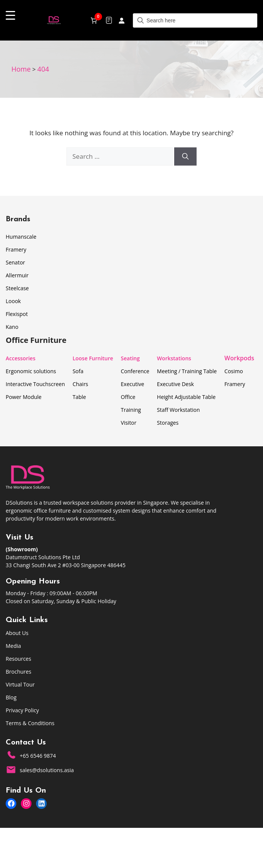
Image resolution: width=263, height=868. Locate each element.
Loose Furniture (93, 358)
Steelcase (17, 288)
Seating (130, 358)
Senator (15, 262)
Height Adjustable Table (187, 397)
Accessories (20, 358)
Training (131, 410)
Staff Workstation (179, 410)
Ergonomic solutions (31, 371)
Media (13, 646)
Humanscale (21, 237)
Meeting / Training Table (187, 371)
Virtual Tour (20, 684)
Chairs (80, 384)
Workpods (239, 358)
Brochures (18, 672)
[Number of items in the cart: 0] (94, 20)
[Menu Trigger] (10, 15)
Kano (12, 327)
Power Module (24, 397)
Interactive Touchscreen (35, 384)
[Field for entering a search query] (195, 20)
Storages (168, 423)
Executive (132, 384)
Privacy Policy (22, 710)
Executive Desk (176, 384)
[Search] (185, 156)
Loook (13, 301)
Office (128, 397)
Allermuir (17, 275)
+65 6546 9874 (38, 756)
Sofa (78, 371)
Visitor (128, 423)
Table (79, 397)
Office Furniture (36, 340)
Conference (135, 371)
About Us (17, 633)
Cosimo (234, 371)
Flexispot (17, 314)
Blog (11, 697)
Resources (18, 659)
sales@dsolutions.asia (47, 770)
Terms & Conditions (30, 723)
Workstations (174, 358)
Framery (16, 249)
